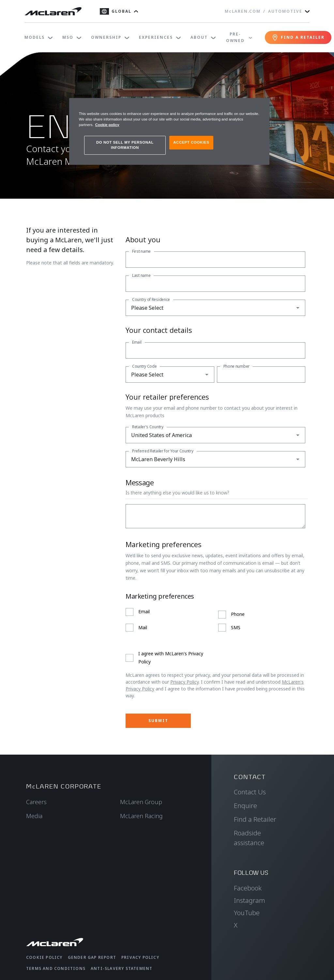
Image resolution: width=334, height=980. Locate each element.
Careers (36, 802)
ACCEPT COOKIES (191, 142)
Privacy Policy (184, 682)
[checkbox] (215, 620)
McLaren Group (141, 802)
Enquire (245, 806)
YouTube (247, 913)
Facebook (248, 888)
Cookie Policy (44, 957)
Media (34, 816)
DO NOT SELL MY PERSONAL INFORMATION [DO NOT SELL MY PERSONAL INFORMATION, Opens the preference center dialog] (125, 145)
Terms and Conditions (56, 968)
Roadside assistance (249, 838)
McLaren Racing (141, 816)
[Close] (260, 106)
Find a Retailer (255, 819)
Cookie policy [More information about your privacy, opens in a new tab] (107, 125)
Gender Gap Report (92, 957)
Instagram (250, 900)
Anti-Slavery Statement (121, 968)
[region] (169, 131)
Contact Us (250, 792)
